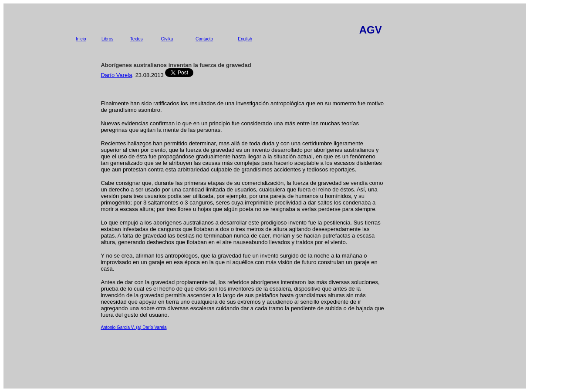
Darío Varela (116, 75)
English (245, 39)
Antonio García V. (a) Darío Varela (133, 327)
